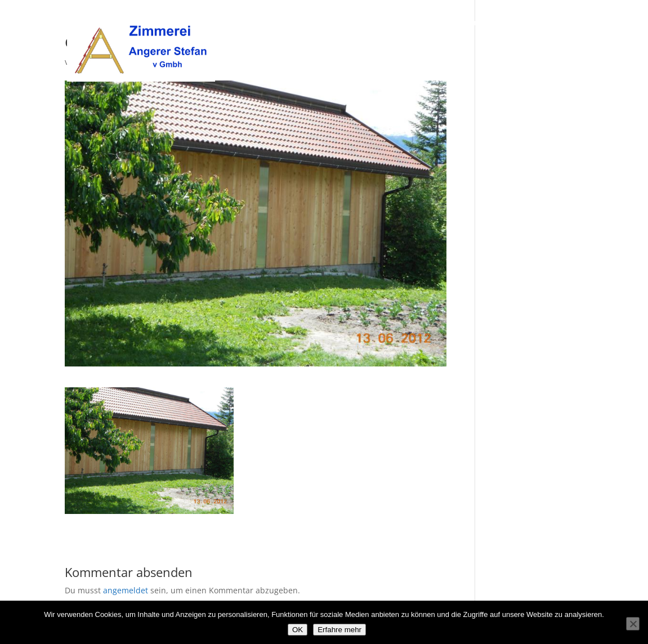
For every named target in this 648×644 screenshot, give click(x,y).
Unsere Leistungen (502, 23)
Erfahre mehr (339, 630)
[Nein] (633, 624)
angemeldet (126, 590)
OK (298, 630)
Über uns (434, 23)
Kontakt (568, 23)
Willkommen (377, 23)
